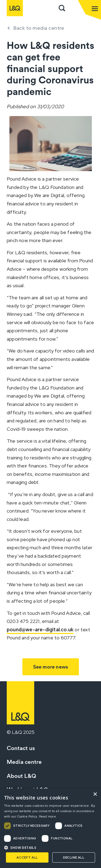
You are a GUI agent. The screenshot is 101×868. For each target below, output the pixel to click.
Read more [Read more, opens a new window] (48, 816)
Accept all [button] (27, 857)
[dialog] (50, 828)
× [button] (95, 794)
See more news (51, 667)
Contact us (21, 748)
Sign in (74, 8)
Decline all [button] (74, 857)
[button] (50, 847)
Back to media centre (39, 28)
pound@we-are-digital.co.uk (40, 630)
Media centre (24, 762)
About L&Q (21, 776)
